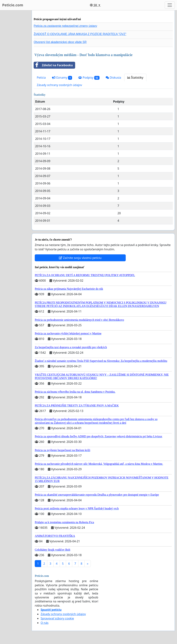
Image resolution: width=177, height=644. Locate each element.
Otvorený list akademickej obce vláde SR (60, 42)
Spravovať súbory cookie (57, 618)
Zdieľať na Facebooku (53, 65)
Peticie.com (13, 5)
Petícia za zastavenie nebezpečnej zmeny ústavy (65, 26)
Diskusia (113, 78)
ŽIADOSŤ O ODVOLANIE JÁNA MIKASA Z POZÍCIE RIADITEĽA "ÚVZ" (80, 34)
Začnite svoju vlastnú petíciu (80, 258)
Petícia (41, 78)
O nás (44, 623)
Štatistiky (135, 78)
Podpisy (89, 78)
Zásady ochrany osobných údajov (59, 85)
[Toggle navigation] (170, 5)
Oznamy (62, 78)
